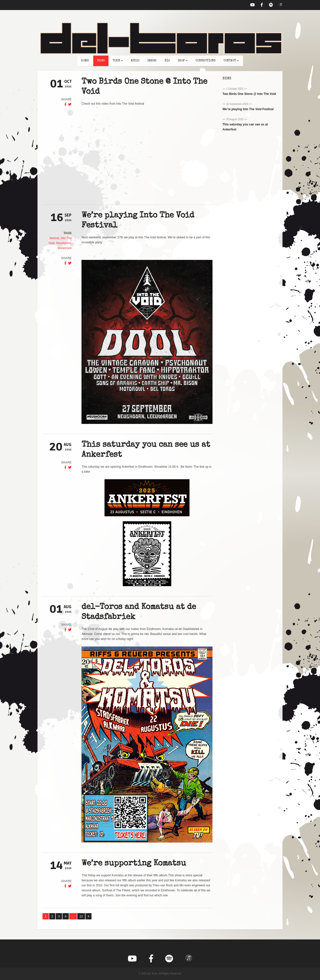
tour (118, 61)
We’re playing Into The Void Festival (248, 109)
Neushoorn (63, 243)
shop (183, 61)
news (101, 61)
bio (167, 61)
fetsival (54, 238)
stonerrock (64, 248)
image (152, 61)
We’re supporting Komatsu (134, 864)
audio (135, 61)
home (85, 61)
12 (81, 916)
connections (205, 61)
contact (231, 61)
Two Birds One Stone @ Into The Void (249, 94)
